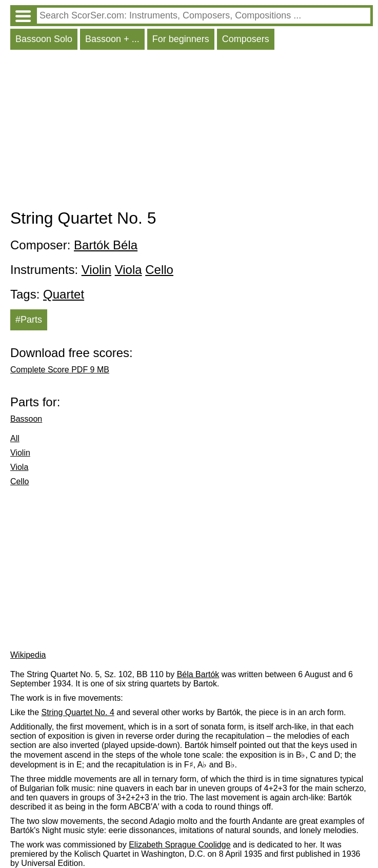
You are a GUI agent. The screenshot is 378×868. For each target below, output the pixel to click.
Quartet (64, 294)
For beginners (181, 39)
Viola (128, 270)
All (15, 438)
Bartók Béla (106, 245)
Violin (96, 270)
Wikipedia (28, 655)
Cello (159, 270)
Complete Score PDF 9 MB (60, 370)
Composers (246, 39)
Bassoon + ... (112, 39)
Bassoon (26, 419)
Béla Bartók (198, 674)
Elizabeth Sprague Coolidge (180, 845)
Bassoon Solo (44, 39)
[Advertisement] (192, 132)
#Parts (29, 320)
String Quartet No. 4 (77, 712)
